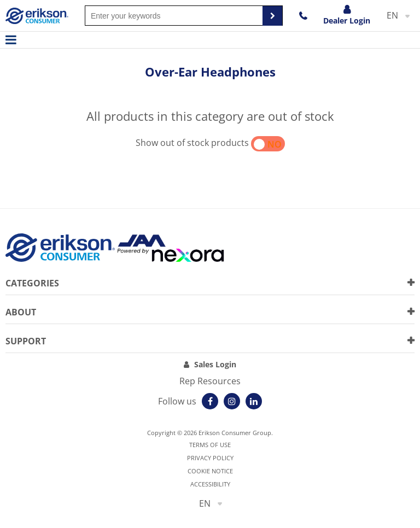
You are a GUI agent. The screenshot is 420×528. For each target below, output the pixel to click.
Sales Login (215, 364)
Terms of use (210, 445)
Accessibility (210, 484)
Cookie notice (210, 471)
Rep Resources (210, 381)
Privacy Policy (210, 458)
